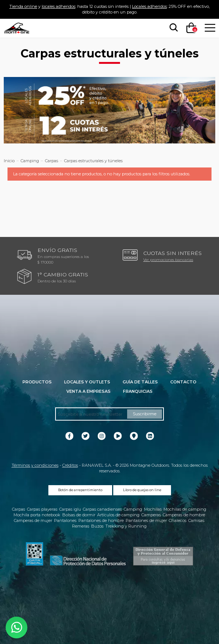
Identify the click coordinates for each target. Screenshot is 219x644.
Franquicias (138, 391)
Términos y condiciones (35, 465)
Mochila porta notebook (37, 515)
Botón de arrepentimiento (80, 490)
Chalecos (178, 520)
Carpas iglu (70, 509)
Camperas (151, 515)
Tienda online (23, 6)
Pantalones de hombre (101, 520)
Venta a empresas (88, 391)
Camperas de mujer (33, 520)
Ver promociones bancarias (168, 259)
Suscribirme (145, 414)
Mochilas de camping (185, 509)
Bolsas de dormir (79, 515)
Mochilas (153, 509)
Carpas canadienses (102, 509)
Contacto (183, 382)
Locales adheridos (149, 6)
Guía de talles (140, 382)
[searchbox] (172, 28)
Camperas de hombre (184, 515)
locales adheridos (58, 6)
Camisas (196, 520)
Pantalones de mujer (146, 520)
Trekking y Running (126, 526)
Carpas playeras (42, 509)
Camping (133, 509)
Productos (37, 382)
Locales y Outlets (87, 382)
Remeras (81, 526)
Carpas (19, 509)
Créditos (70, 465)
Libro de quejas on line (142, 490)
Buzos (97, 526)
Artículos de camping (118, 515)
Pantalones (65, 520)
